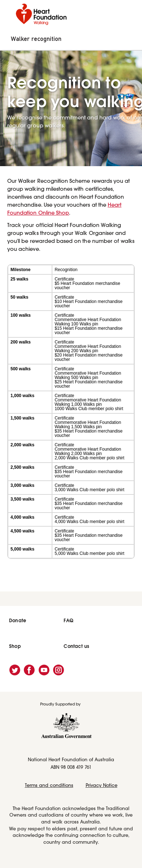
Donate (18, 621)
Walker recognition (36, 39)
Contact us (76, 646)
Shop (15, 646)
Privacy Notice (102, 786)
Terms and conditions (49, 786)
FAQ (68, 621)
